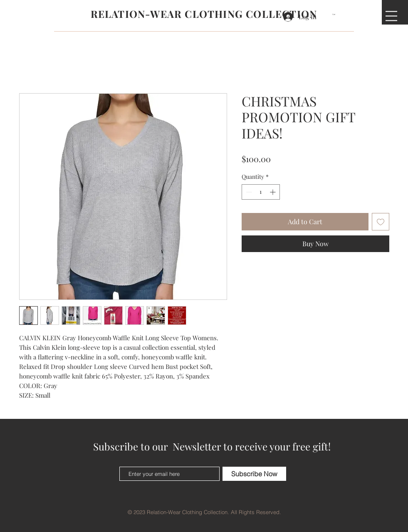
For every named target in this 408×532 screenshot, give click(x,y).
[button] (336, 14)
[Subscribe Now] (254, 474)
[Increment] (273, 192)
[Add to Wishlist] (381, 222)
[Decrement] (248, 192)
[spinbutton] (261, 192)
